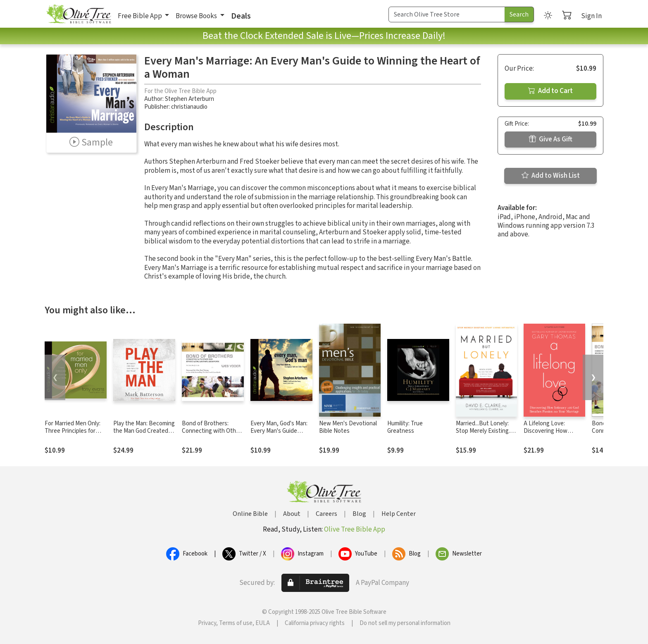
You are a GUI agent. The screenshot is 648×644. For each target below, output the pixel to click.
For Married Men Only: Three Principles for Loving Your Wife (73, 431)
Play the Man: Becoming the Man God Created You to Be (144, 431)
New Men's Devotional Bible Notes (348, 427)
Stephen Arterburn (189, 99)
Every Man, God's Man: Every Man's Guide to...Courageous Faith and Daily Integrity (279, 435)
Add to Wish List (551, 176)
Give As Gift (551, 139)
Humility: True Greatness (405, 427)
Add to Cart (550, 91)
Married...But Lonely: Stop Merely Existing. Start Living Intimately (484, 431)
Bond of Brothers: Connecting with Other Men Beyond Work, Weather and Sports (212, 435)
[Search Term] (447, 14)
